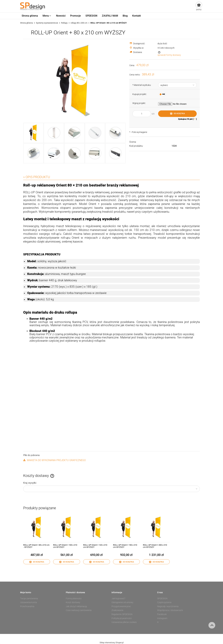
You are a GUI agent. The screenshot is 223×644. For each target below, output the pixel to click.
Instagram (162, 618)
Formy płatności (74, 598)
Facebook (162, 614)
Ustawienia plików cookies (124, 622)
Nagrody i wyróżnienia (168, 606)
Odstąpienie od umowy (122, 602)
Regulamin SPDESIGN (122, 614)
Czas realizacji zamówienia (79, 610)
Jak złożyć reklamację (76, 606)
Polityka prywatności (122, 618)
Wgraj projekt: (139, 103)
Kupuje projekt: (140, 94)
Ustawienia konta (28, 602)
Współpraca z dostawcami (170, 610)
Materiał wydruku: (142, 85)
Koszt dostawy (73, 602)
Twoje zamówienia (29, 598)
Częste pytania (164, 602)
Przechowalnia (27, 606)
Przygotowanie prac (121, 606)
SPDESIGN (162, 598)
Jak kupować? (118, 598)
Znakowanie (117, 610)
